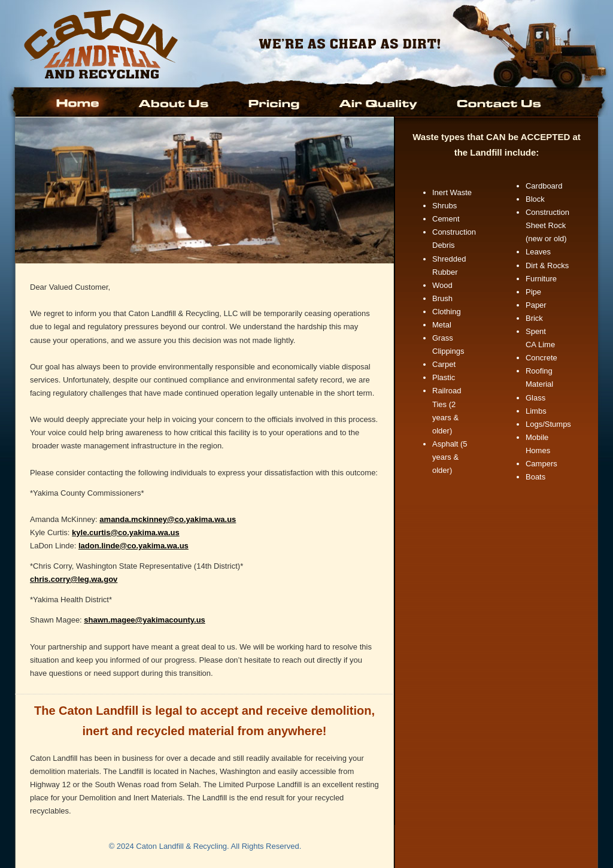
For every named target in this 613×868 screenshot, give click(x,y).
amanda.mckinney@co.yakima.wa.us (168, 519)
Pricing (275, 102)
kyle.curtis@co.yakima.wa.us (126, 532)
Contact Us (498, 102)
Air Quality (379, 102)
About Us (175, 102)
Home (79, 102)
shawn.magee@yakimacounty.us (144, 620)
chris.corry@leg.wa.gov (74, 579)
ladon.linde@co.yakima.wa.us (133, 546)
